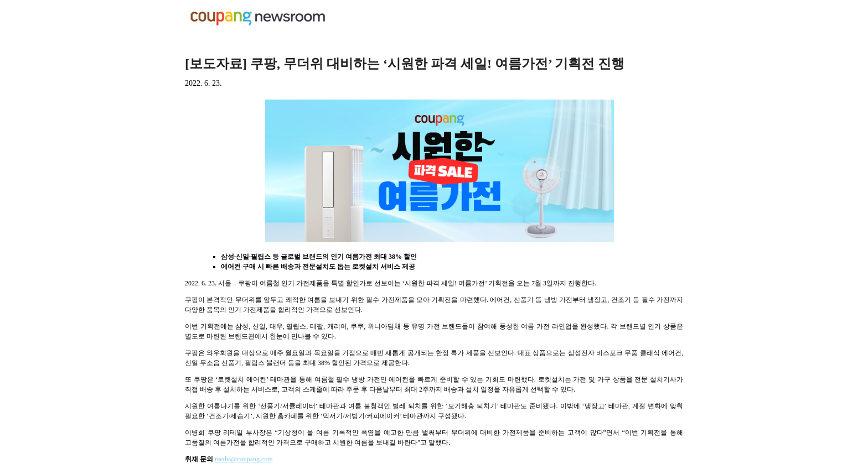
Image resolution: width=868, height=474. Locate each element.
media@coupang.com (244, 459)
